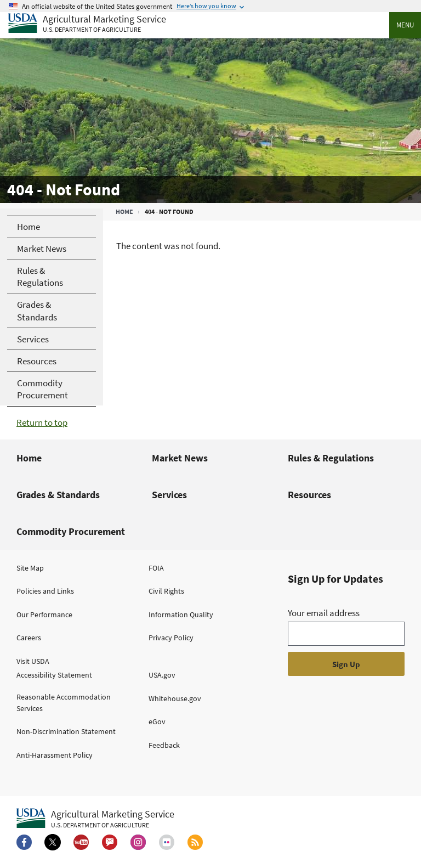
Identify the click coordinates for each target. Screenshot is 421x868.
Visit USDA (33, 661)
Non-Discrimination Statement (66, 731)
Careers (29, 638)
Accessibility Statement (54, 675)
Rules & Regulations (331, 458)
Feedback (164, 745)
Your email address (324, 613)
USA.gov (162, 675)
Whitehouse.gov (175, 698)
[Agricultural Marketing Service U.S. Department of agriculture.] (95, 819)
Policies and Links (45, 591)
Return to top (42, 422)
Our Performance (44, 615)
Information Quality (181, 615)
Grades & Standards (58, 495)
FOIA (156, 568)
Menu (405, 25)
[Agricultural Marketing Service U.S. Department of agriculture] (87, 24)
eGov (157, 722)
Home (124, 212)
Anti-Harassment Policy (55, 755)
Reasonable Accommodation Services (64, 703)
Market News (180, 458)
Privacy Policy (171, 638)
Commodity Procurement (71, 531)
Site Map (30, 568)
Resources (309, 495)
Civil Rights (166, 591)
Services (169, 495)
